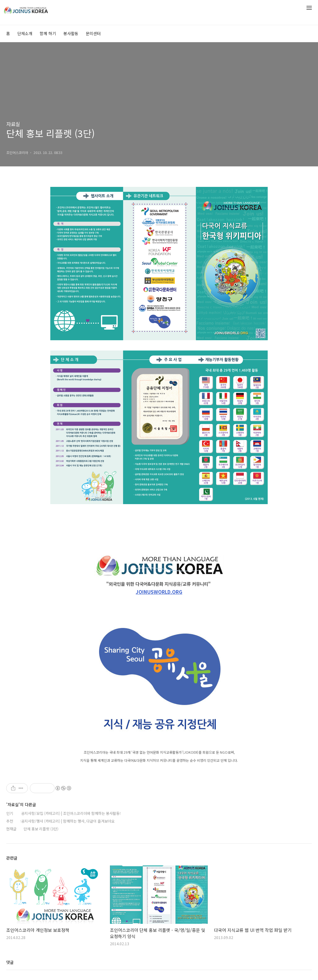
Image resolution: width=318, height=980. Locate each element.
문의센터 (93, 33)
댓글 (10, 962)
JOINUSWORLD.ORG (159, 592)
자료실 (13, 124)
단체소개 (25, 33)
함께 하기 (48, 33)
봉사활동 (71, 33)
